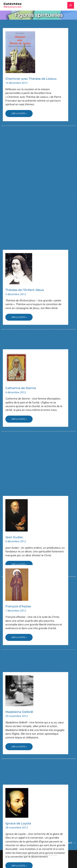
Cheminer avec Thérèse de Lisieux (31, 79)
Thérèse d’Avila (17, 788)
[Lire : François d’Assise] (17, 498)
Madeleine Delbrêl (19, 608)
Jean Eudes (14, 172)
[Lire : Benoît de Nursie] (19, 407)
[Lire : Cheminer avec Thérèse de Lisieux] (20, 52)
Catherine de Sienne (21, 338)
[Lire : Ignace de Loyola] (17, 677)
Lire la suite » (19, 114)
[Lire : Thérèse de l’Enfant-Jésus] (19, 234)
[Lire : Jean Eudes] (17, 149)
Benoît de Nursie (18, 431)
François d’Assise (18, 520)
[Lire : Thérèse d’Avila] (15, 771)
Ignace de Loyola (18, 698)
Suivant (69, 843)
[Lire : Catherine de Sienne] (16, 318)
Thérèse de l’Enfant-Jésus (25, 256)
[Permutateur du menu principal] (71, 5)
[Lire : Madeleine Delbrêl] (19, 586)
